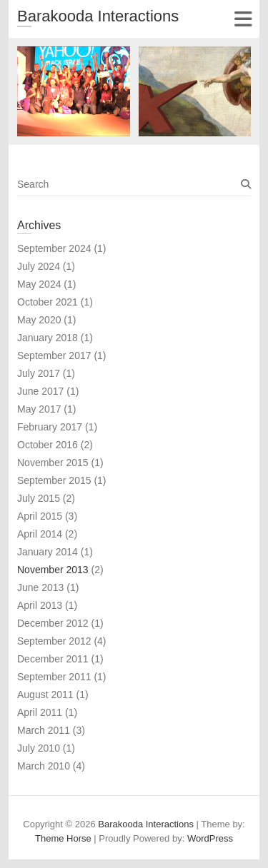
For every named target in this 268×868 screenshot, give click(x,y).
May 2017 (39, 409)
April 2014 (40, 534)
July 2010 (39, 748)
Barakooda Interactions (98, 16)
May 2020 (39, 320)
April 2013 (40, 605)
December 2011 (53, 659)
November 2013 (53, 570)
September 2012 (54, 641)
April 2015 (40, 516)
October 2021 (48, 302)
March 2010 (44, 766)
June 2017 (40, 391)
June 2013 (40, 587)
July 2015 (39, 498)
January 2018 (48, 338)
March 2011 (44, 730)
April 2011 (40, 712)
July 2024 (39, 266)
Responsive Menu (243, 19)
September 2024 (54, 248)
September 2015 (54, 480)
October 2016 (48, 445)
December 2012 (53, 623)
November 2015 (53, 463)
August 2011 (45, 695)
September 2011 (54, 677)
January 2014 (48, 552)
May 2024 (39, 284)
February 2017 (50, 427)
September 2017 (54, 355)
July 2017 (39, 373)
